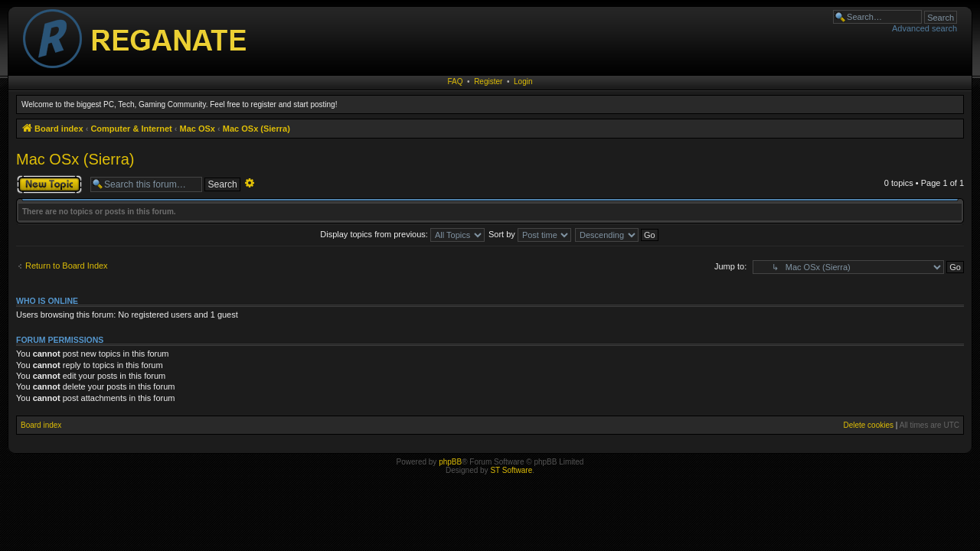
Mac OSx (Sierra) (75, 159)
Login (523, 82)
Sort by (530, 234)
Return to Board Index (67, 266)
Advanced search (924, 28)
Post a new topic (49, 184)
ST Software (511, 470)
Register (488, 82)
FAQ (456, 82)
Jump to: (730, 266)
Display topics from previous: (402, 234)
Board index (41, 425)
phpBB (450, 462)
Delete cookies (868, 425)
